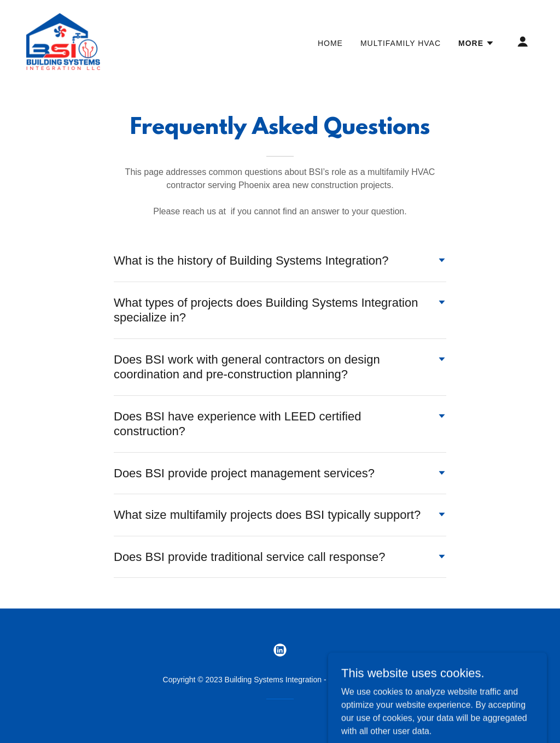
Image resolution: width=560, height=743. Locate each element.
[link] (63, 41)
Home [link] (330, 43)
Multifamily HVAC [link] (401, 43)
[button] (476, 43)
